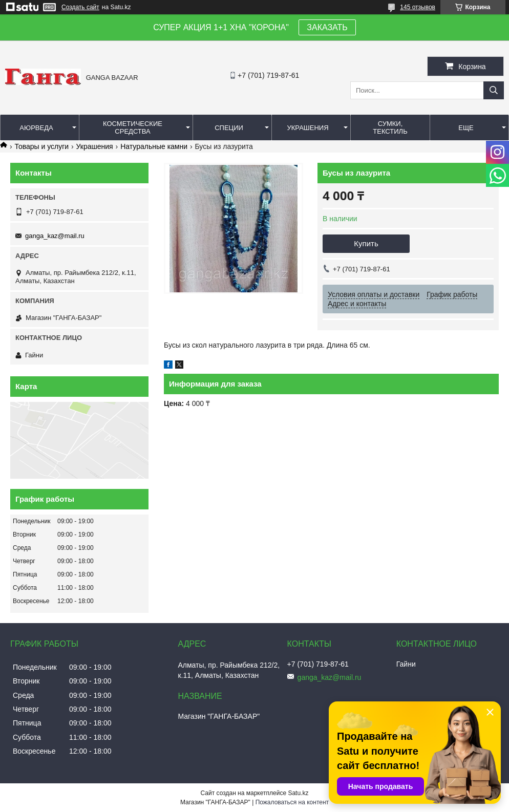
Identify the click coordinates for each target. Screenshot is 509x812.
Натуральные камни (154, 146)
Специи (229, 128)
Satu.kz (298, 793)
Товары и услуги (41, 146)
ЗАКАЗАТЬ (327, 27)
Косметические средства (133, 127)
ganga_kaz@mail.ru (55, 236)
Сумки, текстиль (390, 127)
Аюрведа (36, 128)
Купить (366, 243)
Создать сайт (80, 7)
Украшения (308, 128)
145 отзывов (418, 7)
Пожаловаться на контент (292, 802)
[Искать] (494, 90)
